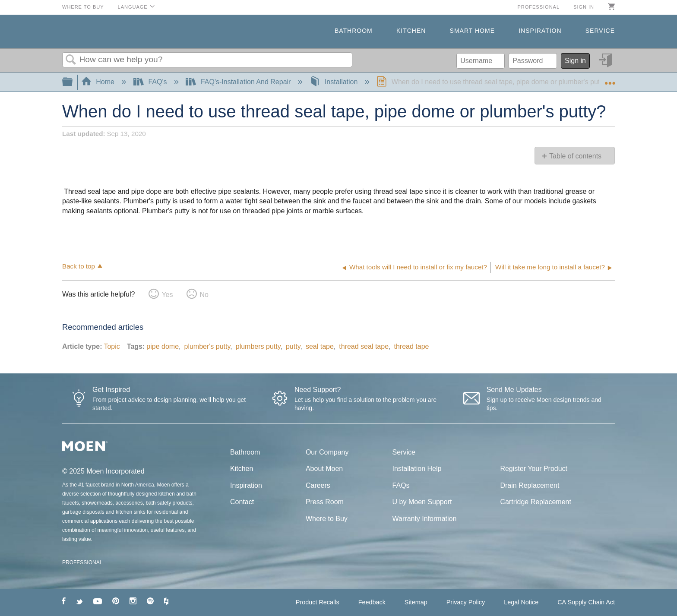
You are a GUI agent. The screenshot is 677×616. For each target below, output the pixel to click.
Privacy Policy (466, 602)
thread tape (412, 346)
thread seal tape (364, 346)
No (204, 295)
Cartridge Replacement (536, 502)
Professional (538, 7)
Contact (242, 502)
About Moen (324, 469)
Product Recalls (318, 602)
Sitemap (416, 602)
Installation (334, 82)
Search (71, 60)
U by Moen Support (422, 502)
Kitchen (411, 31)
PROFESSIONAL (82, 562)
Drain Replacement (530, 485)
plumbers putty (258, 346)
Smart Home (472, 31)
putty (293, 346)
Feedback (372, 602)
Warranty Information (425, 519)
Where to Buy (83, 7)
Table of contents (575, 156)
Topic (112, 346)
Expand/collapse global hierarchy (73, 82)
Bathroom (354, 31)
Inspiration (540, 31)
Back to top (79, 266)
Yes (167, 295)
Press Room (325, 502)
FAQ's (151, 82)
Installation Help (417, 469)
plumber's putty (207, 346)
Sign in (584, 7)
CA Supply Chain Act (586, 602)
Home (99, 82)
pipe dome (163, 346)
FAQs (401, 485)
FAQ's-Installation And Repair (239, 82)
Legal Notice (521, 602)
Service (600, 31)
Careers (318, 485)
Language (133, 7)
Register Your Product (534, 469)
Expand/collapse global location (610, 79)
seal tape (320, 346)
